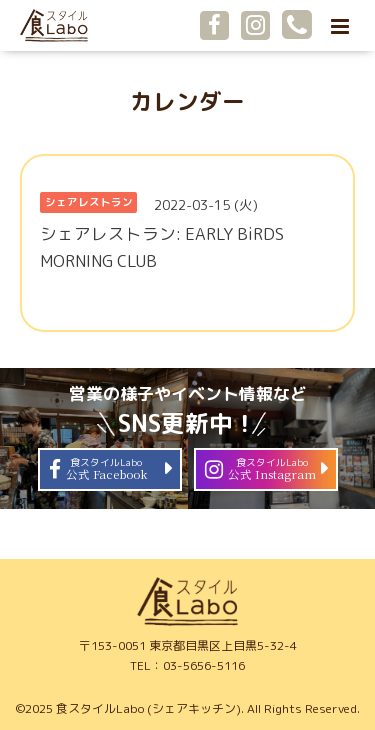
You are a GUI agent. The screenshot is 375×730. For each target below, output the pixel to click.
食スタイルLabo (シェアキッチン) (148, 708)
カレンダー (187, 101)
